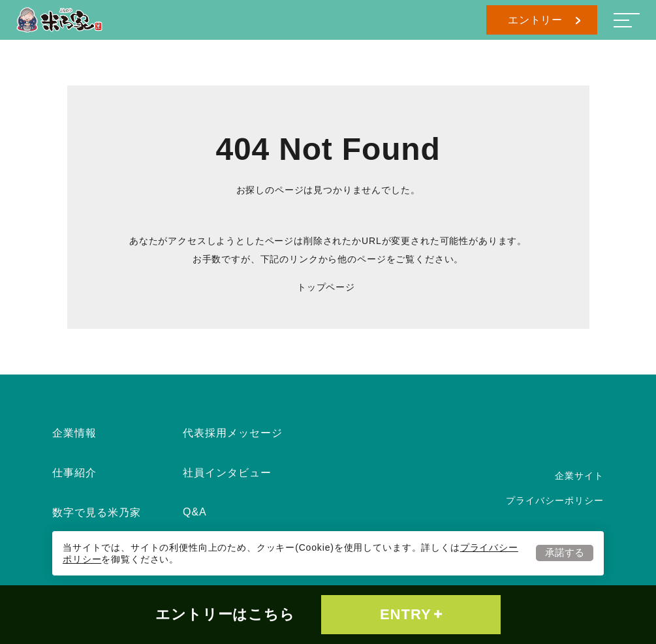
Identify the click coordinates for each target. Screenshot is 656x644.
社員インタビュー (227, 473)
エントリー (544, 20)
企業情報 (74, 433)
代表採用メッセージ (233, 433)
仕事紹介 (74, 473)
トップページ (326, 287)
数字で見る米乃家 (97, 513)
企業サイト (579, 476)
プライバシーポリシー (555, 500)
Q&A (195, 512)
